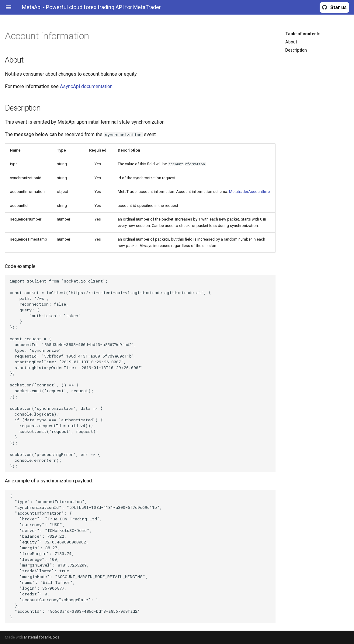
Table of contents (303, 34)
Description (296, 50)
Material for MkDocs (42, 637)
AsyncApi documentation (86, 86)
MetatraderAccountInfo (250, 192)
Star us (338, 7)
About (291, 42)
